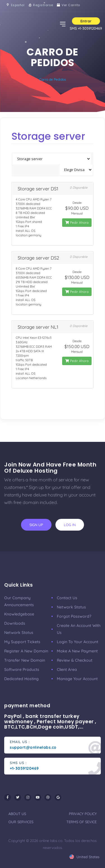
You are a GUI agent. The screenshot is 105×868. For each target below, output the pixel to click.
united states (84, 857)
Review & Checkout (75, 660)
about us (17, 814)
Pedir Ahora (77, 222)
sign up (36, 525)
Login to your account (78, 642)
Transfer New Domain (25, 660)
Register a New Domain (26, 651)
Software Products (22, 669)
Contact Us (67, 598)
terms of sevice (81, 822)
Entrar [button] (86, 21)
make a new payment (77, 651)
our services (21, 822)
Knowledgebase (19, 614)
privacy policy (83, 814)
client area (67, 669)
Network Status (19, 633)
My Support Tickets (22, 642)
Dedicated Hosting (21, 679)
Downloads (15, 623)
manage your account (77, 679)
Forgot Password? (74, 616)
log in (70, 525)
